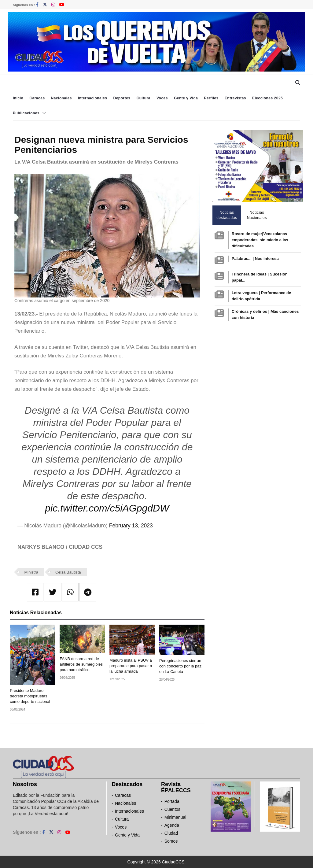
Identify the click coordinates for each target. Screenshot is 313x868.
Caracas (37, 98)
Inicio (18, 98)
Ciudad (171, 833)
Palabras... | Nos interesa (255, 259)
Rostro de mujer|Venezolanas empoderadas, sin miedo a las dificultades (260, 240)
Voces (162, 98)
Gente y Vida (186, 98)
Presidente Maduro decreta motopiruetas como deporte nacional (30, 696)
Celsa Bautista (68, 572)
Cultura (143, 98)
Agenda (172, 825)
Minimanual (175, 817)
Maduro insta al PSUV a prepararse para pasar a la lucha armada (131, 666)
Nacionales (61, 98)
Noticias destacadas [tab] (227, 215)
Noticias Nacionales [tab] (257, 215)
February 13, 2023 (131, 526)
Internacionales (93, 98)
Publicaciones (26, 113)
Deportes (122, 98)
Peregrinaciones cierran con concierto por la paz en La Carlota (180, 666)
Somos (171, 841)
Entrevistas (235, 98)
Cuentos (172, 809)
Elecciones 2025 (267, 98)
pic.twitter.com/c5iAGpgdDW (107, 508)
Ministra (31, 572)
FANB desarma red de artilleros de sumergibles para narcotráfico (81, 664)
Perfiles (211, 98)
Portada (172, 801)
